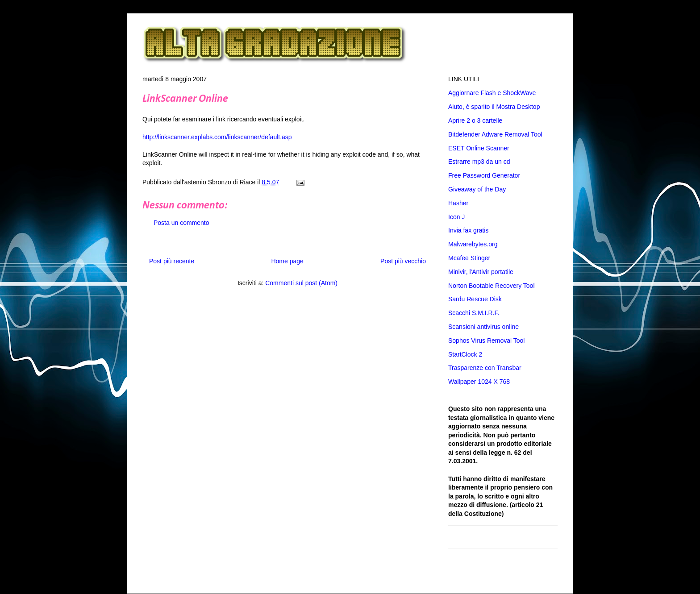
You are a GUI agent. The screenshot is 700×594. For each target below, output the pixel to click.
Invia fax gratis (468, 230)
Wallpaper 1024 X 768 (479, 382)
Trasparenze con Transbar (485, 368)
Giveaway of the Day (477, 189)
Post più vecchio (403, 261)
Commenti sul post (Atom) (301, 283)
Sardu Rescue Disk (475, 299)
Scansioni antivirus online (483, 327)
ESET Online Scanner (479, 148)
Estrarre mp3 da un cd (479, 162)
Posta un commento (181, 223)
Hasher (458, 203)
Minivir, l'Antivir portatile (481, 272)
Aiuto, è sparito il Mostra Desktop (494, 107)
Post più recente (172, 261)
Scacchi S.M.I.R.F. (474, 313)
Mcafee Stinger (469, 258)
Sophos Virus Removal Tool (486, 341)
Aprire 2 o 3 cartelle (475, 120)
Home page (287, 261)
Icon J (456, 217)
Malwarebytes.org (473, 244)
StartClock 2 (465, 354)
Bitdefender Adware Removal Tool (495, 134)
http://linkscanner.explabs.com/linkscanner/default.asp (217, 137)
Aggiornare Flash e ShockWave (492, 93)
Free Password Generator (484, 175)
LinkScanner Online (185, 99)
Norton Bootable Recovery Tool (492, 286)
